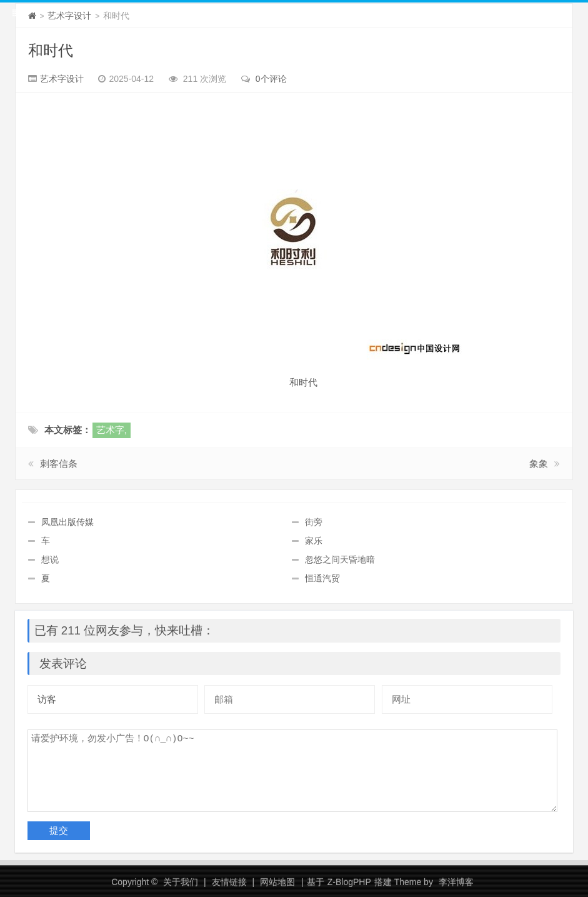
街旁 (314, 522)
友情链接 (229, 882)
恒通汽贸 (322, 578)
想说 (50, 559)
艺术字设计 (69, 16)
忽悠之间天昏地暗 (340, 559)
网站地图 (277, 882)
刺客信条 (59, 464)
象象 (539, 464)
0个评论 (271, 79)
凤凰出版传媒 (67, 522)
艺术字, (112, 430)
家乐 (314, 541)
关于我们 (181, 882)
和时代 (51, 50)
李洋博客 (456, 882)
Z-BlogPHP (349, 882)
